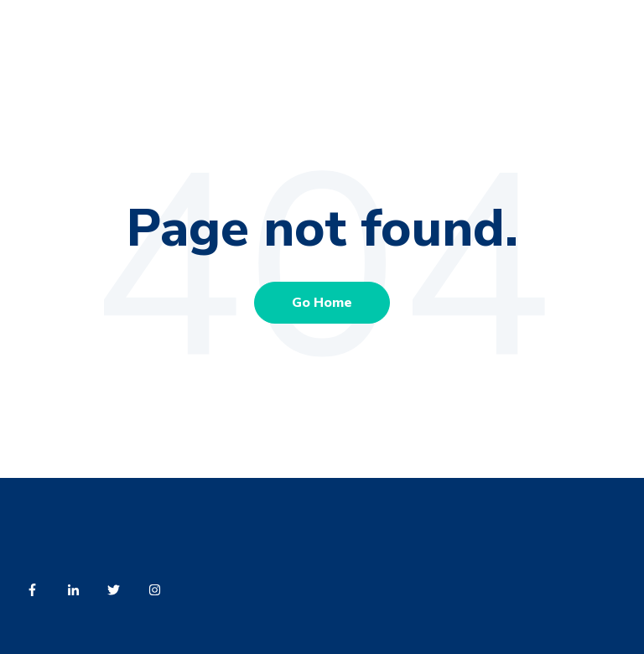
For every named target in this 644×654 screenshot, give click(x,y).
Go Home (322, 303)
